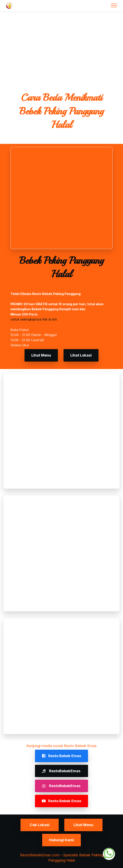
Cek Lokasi (40, 825)
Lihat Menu (41, 355)
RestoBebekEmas (61, 771)
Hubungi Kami (61, 840)
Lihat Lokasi (81, 355)
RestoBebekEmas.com (40, 855)
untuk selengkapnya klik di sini (34, 319)
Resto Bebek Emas (61, 756)
